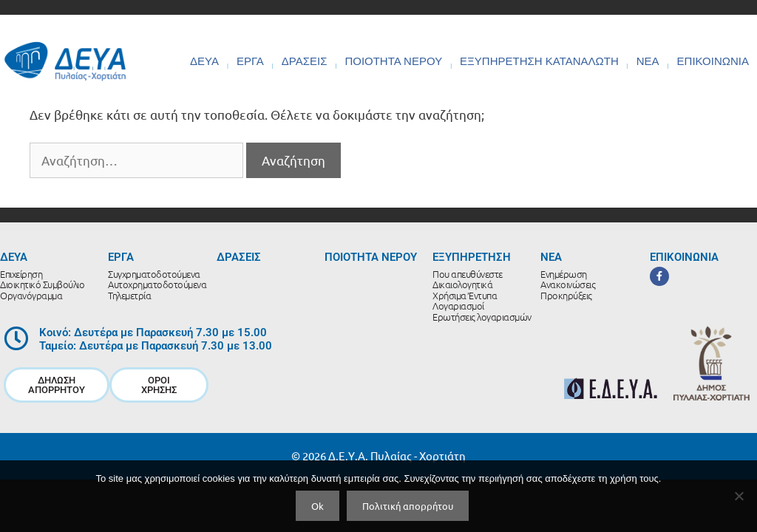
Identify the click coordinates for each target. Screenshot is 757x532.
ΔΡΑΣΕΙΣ (305, 61)
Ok (318, 506)
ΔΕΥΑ (204, 61)
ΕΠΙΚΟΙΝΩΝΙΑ (713, 61)
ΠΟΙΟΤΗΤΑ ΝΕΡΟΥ (393, 61)
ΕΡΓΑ (250, 61)
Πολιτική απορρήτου (408, 506)
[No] (739, 496)
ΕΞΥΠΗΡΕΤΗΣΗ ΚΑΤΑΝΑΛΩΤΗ (539, 61)
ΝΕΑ (648, 61)
